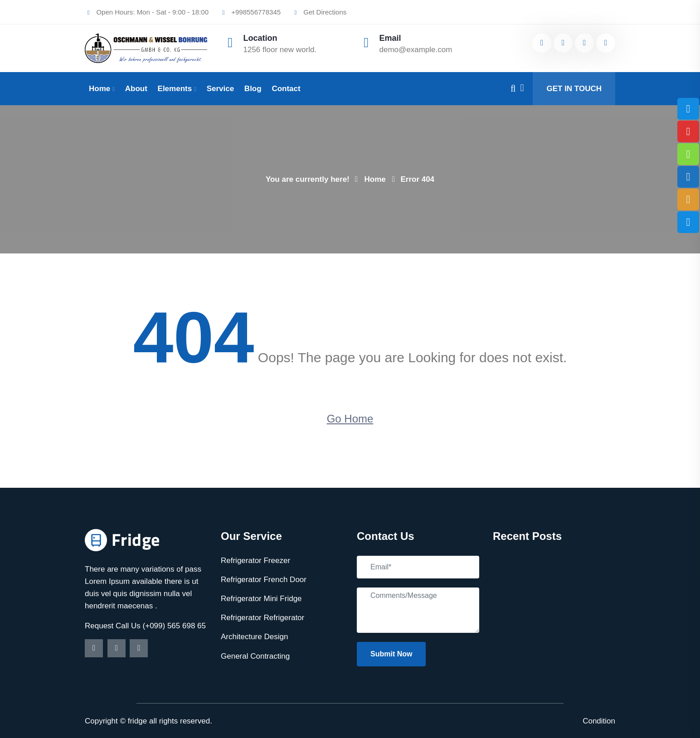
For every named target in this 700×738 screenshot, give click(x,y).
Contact (286, 89)
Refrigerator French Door (264, 580)
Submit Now (391, 654)
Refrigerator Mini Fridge (261, 599)
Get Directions (319, 12)
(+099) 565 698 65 (174, 626)
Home (100, 89)
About (136, 89)
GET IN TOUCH (574, 89)
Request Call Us (114, 626)
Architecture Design (254, 637)
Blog (253, 89)
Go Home (350, 419)
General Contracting (255, 656)
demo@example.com (416, 50)
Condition (599, 721)
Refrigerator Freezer (255, 561)
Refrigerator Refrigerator (262, 618)
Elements (175, 89)
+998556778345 (250, 12)
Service (221, 89)
